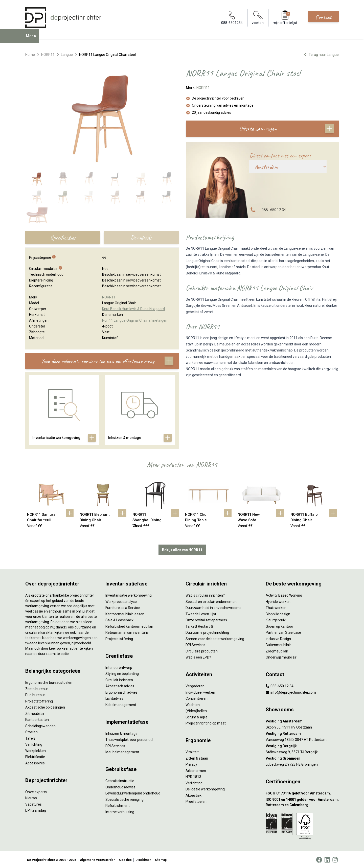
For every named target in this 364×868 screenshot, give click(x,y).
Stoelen (31, 731)
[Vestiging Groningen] (302, 757)
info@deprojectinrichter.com (291, 691)
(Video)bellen (196, 710)
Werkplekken (36, 750)
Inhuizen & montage (121, 733)
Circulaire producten (202, 650)
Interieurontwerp (119, 667)
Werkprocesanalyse (121, 601)
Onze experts (36, 791)
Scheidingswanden (40, 725)
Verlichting (34, 743)
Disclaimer (143, 859)
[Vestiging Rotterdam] (302, 733)
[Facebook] (319, 859)
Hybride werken (278, 601)
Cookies (125, 859)
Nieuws (31, 797)
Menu (33, 39)
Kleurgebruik (276, 619)
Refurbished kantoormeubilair (129, 625)
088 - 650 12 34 (274, 210)
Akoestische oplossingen (45, 706)
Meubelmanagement (122, 751)
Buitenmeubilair (278, 644)
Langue (67, 55)
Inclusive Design (278, 638)
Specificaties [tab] (63, 238)
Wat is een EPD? (198, 656)
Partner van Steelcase (283, 631)
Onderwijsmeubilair (281, 656)
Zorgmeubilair (277, 650)
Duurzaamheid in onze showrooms (213, 607)
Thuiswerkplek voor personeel (129, 739)
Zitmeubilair (35, 713)
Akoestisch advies (120, 685)
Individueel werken (200, 691)
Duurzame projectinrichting (207, 631)
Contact (323, 17)
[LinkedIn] (327, 859)
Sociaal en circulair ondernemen (211, 601)
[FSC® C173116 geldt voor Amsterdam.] (302, 792)
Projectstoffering (39, 700)
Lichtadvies (114, 697)
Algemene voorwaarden (98, 859)
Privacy (191, 763)
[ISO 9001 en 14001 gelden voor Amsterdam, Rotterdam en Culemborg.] (302, 801)
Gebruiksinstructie (120, 780)
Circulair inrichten (119, 679)
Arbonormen (196, 770)
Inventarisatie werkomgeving (129, 594)
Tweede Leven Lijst (201, 613)
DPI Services (115, 745)
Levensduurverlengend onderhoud (133, 792)
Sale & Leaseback (119, 619)
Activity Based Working (284, 594)
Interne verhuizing (120, 811)
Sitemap (161, 859)
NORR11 (48, 55)
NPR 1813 (193, 776)
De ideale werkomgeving (205, 788)
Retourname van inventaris (127, 631)
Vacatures (33, 803)
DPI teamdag (36, 809)
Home (30, 55)
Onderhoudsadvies (120, 786)
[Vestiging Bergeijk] (302, 745)
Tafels (30, 737)
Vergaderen (195, 685)
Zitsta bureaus (37, 688)
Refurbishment (118, 805)
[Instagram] (335, 859)
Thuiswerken (276, 607)
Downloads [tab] (141, 238)
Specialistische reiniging (124, 799)
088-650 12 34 (280, 685)
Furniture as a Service (123, 607)
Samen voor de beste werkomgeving (215, 638)
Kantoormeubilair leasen (125, 613)
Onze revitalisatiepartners (206, 619)
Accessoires (35, 762)
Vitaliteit (192, 751)
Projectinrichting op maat (206, 722)
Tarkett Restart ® (200, 625)
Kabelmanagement (121, 704)
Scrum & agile (197, 716)
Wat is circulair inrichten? (205, 594)
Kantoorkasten (37, 719)
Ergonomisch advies (121, 691)
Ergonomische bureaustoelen (49, 682)
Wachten (193, 704)
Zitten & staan (197, 757)
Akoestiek (194, 794)
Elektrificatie (35, 756)
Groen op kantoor (279, 625)
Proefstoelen (196, 801)
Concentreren (197, 697)
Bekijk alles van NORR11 (182, 549)
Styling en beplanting (122, 673)
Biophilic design (278, 613)
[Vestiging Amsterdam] (302, 720)
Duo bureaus (35, 694)
